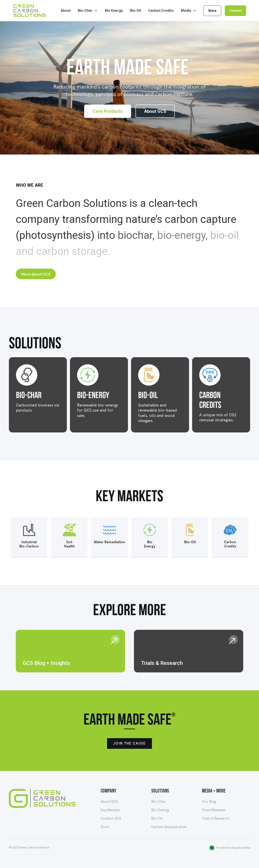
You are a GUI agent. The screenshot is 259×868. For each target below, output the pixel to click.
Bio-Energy (160, 810)
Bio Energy (114, 11)
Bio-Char (159, 802)
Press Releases (214, 810)
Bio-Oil (135, 11)
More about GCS (36, 274)
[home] (31, 11)
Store (212, 11)
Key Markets (110, 810)
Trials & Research (216, 818)
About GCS (155, 111)
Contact (235, 11)
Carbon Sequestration (169, 827)
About (66, 11)
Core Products (108, 111)
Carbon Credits (161, 11)
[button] (88, 11)
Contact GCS (111, 818)
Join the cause (129, 743)
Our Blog (209, 802)
